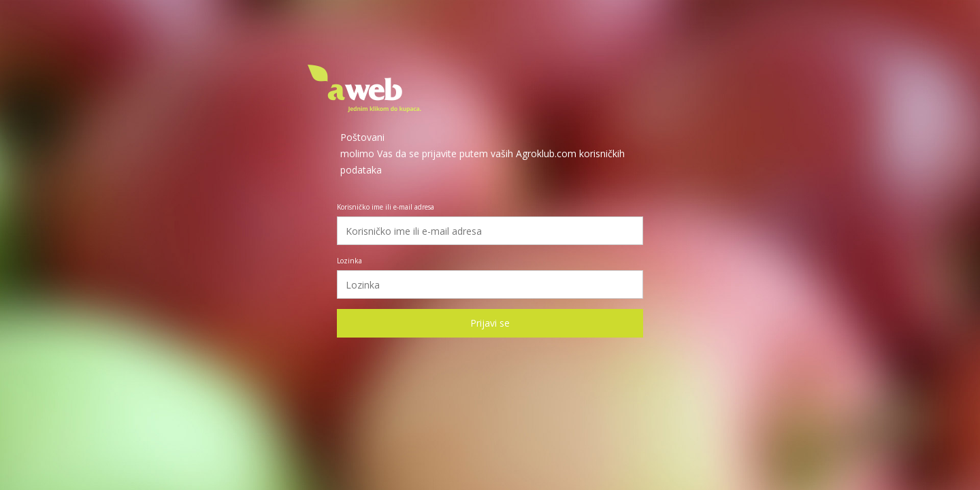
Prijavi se (490, 323)
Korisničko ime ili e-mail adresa (386, 207)
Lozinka (349, 261)
